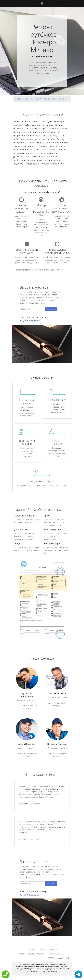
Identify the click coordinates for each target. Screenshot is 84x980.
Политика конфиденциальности (32, 954)
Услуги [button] (31, 949)
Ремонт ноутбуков (42, 99)
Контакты (53, 949)
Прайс (43, 949)
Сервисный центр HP (24, 99)
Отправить (51, 309)
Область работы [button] (56, 954)
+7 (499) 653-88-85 (42, 57)
